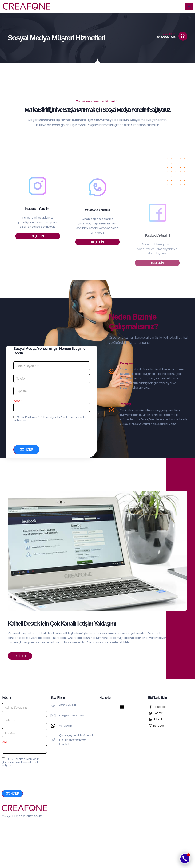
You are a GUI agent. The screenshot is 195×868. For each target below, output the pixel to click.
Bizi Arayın (170, 33)
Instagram (158, 724)
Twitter (156, 712)
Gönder (26, 448)
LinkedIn (156, 718)
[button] (122, 706)
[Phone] (185, 859)
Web (16, 399)
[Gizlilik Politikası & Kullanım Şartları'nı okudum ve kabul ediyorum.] (15, 416)
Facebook (158, 706)
